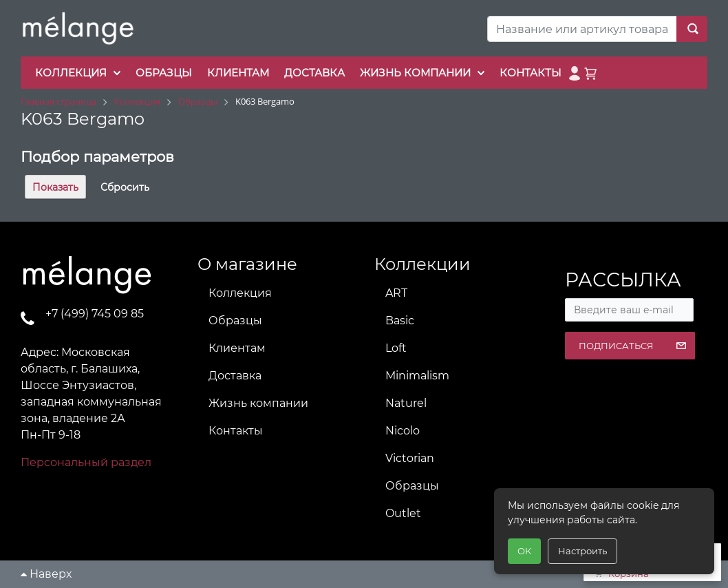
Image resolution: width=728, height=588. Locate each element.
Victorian (410, 458)
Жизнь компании (258, 403)
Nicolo (403, 431)
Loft (396, 348)
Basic (400, 321)
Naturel (406, 403)
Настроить (582, 551)
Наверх (46, 574)
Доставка (235, 376)
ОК (524, 551)
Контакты (236, 431)
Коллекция (240, 293)
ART (396, 293)
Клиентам (237, 348)
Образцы (235, 321)
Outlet (403, 513)
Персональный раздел (86, 462)
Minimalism (417, 376)
